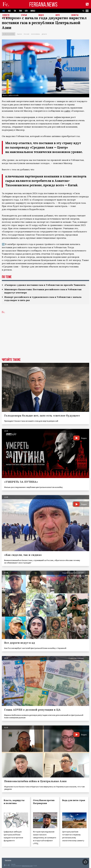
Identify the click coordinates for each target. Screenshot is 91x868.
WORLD (33, 11)
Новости (6, 15)
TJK (15, 11)
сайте (67, 111)
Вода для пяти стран (74, 800)
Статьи (24, 15)
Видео (41, 15)
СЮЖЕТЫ (75, 15)
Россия (26, 34)
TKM (20, 11)
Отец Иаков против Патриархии (44, 802)
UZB (26, 11)
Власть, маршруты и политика (14, 802)
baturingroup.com (27, 866)
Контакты (8, 860)
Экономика (35, 34)
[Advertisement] (45, 339)
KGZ (9, 11)
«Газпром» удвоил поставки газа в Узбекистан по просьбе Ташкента (45, 285)
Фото (58, 15)
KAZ (4, 11)
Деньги (44, 34)
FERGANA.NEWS (43, 4)
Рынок (20, 34)
